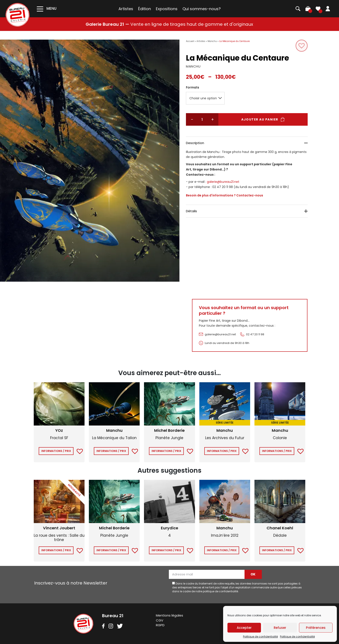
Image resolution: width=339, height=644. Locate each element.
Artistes (126, 9)
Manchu (212, 41)
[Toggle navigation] (46, 9)
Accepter (244, 628)
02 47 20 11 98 (255, 334)
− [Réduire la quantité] (192, 119)
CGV (160, 620)
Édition (145, 9)
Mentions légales (169, 615)
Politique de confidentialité (260, 637)
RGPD (160, 625)
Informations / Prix (56, 451)
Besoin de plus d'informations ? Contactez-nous (225, 195)
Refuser (280, 628)
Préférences (316, 628)
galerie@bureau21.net (223, 182)
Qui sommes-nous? (202, 9)
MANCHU (193, 66)
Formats (193, 87)
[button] (301, 46)
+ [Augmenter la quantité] (212, 119)
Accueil (190, 41)
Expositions (167, 9)
